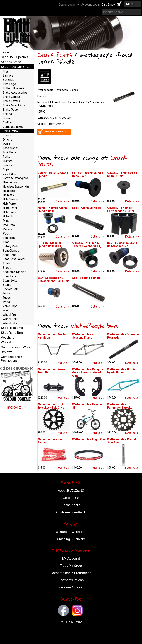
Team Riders (71, 505)
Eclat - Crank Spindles (87, 208)
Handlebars (10, 182)
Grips (6, 169)
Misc (6, 221)
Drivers (7, 140)
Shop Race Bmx (12, 328)
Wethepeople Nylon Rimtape (50, 441)
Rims (6, 242)
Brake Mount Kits (14, 105)
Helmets (8, 195)
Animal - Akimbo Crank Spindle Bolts (52, 209)
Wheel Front (11, 315)
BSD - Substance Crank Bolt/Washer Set (122, 245)
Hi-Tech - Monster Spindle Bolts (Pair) (50, 245)
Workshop (8, 342)
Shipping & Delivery (71, 539)
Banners (8, 75)
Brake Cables (11, 97)
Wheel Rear (10, 319)
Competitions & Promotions (12, 359)
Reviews (7, 352)
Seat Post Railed (14, 259)
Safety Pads (11, 246)
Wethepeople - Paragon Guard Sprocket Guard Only (88, 373)
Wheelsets (10, 323)
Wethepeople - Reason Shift (87, 406)
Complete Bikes (13, 127)
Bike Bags (9, 84)
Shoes (7, 268)
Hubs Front (10, 208)
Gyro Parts (10, 174)
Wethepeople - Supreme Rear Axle (123, 336)
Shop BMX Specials (15, 57)
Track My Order (71, 566)
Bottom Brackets (14, 88)
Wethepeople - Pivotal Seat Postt (121, 441)
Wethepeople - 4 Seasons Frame (83, 336)
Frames (8, 161)
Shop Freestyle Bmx (15, 67)
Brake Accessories (15, 93)
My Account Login (88, 5)
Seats (7, 263)
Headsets (9, 191)
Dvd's (6, 144)
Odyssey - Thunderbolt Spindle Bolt (122, 175)
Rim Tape (9, 238)
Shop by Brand (11, 62)
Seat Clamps (11, 251)
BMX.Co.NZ (14, 408)
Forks (6, 157)
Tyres (6, 302)
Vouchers (8, 337)
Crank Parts (55, 55)
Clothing (8, 122)
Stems (7, 285)
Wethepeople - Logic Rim (89, 439)
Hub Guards (10, 199)
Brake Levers (11, 101)
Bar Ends (9, 80)
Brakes (7, 114)
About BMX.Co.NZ (71, 491)
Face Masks (11, 148)
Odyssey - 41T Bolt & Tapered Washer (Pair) (87, 245)
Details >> (62, 201)
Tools (6, 293)
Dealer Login (67, 5)
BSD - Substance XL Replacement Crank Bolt (53, 279)
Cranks (7, 135)
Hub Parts (9, 204)
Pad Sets (9, 225)
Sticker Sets (11, 289)
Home (5, 52)
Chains (7, 118)
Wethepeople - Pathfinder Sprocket (120, 406)
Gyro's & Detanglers (15, 178)
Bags (6, 71)
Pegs (6, 234)
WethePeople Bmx (94, 326)
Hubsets (8, 216)
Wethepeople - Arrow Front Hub (51, 371)
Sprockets (9, 276)
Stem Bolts (10, 280)
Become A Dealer (71, 587)
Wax (6, 310)
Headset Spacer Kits (16, 187)
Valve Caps (10, 306)
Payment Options (71, 580)
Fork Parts (10, 152)
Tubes (7, 298)
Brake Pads (10, 110)
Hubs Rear (10, 212)
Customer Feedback (71, 512)
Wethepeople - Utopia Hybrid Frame (121, 371)
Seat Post (9, 255)
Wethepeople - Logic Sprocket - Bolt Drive (51, 406)
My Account (71, 558)
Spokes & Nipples (15, 272)
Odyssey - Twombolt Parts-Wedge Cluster (121, 209)
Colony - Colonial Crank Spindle (53, 175)
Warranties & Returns (71, 532)
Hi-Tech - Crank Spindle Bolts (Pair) (88, 175)
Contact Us (71, 498)
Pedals (7, 229)
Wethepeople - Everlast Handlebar (53, 336)
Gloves (7, 165)
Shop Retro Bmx (12, 333)
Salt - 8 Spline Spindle (86, 278)
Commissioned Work (16, 347)
